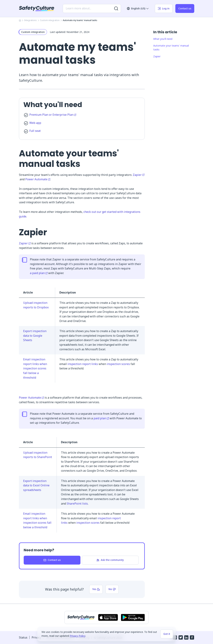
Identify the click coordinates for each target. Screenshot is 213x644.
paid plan (101, 418)
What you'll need (163, 39)
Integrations (30, 20)
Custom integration (50, 20)
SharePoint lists (77, 504)
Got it (167, 634)
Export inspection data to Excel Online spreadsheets (36, 485)
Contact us (185, 8)
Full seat (35, 131)
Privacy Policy (78, 636)
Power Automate (38, 179)
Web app (35, 123)
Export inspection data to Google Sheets (35, 336)
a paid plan (39, 273)
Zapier (139, 175)
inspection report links (83, 364)
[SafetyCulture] (37, 8)
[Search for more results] (116, 8)
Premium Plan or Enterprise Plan (53, 115)
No (112, 589)
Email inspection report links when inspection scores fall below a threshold (35, 368)
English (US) (138, 8)
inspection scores (118, 364)
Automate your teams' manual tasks (171, 48)
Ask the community (110, 560)
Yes (96, 589)
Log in (164, 8)
